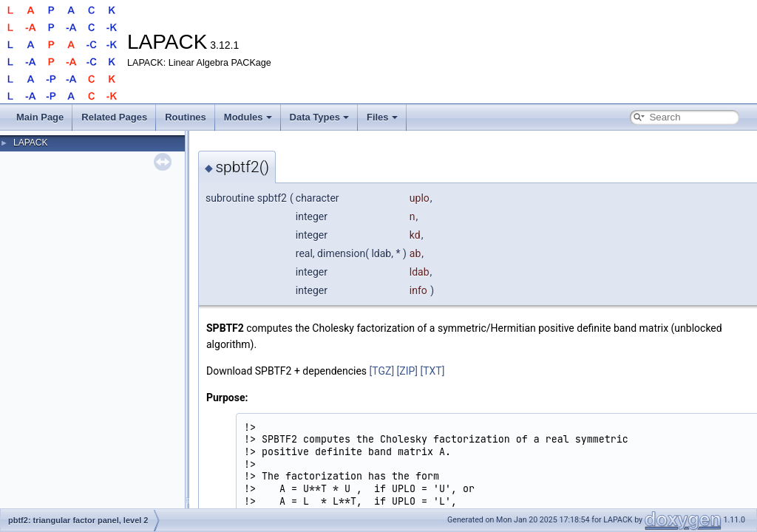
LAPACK (30, 143)
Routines (186, 117)
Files (382, 117)
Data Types (319, 117)
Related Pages (114, 117)
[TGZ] (382, 371)
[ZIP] (407, 371)
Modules (248, 117)
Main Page (40, 117)
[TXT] (433, 371)
